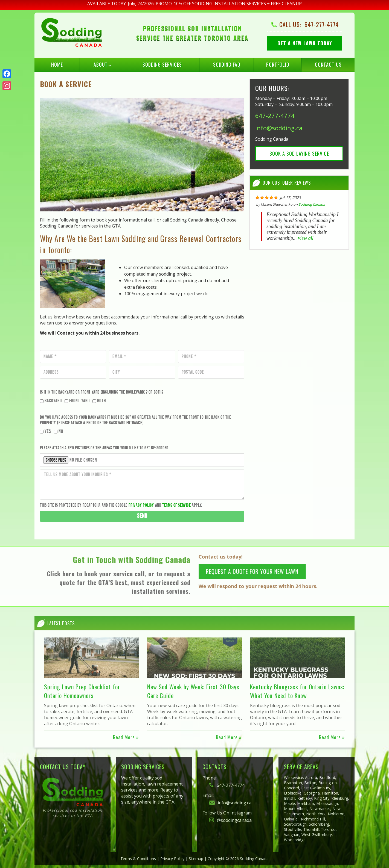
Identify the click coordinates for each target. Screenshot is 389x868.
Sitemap (196, 859)
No (61, 431)
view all (306, 238)
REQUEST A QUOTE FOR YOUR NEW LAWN (257, 571)
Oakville (291, 819)
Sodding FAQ (227, 64)
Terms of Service (177, 505)
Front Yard (79, 401)
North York (316, 814)
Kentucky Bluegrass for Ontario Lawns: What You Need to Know (297, 691)
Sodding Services (162, 64)
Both (102, 401)
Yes (48, 431)
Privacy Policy (141, 505)
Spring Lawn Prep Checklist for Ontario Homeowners (82, 691)
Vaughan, (292, 835)
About (101, 64)
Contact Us (328, 64)
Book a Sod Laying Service (299, 153)
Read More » (126, 737)
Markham (306, 803)
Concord (291, 788)
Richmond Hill (313, 819)
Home (57, 64)
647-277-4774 (322, 24)
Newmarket (320, 809)
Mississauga (327, 803)
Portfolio (278, 64)
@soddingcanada (230, 820)
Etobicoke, (293, 793)
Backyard (53, 401)
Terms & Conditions (138, 859)
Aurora (311, 777)
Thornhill (311, 829)
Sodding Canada (312, 204)
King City (322, 798)
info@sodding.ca (279, 128)
